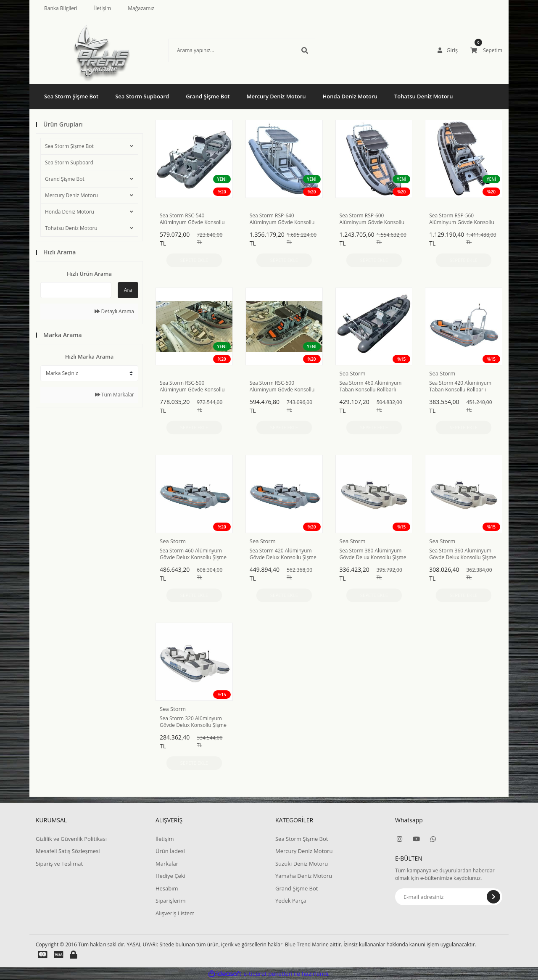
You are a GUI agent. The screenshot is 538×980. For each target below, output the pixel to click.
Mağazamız (141, 8)
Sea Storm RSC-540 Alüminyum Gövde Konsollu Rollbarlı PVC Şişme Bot (192, 219)
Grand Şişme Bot (65, 179)
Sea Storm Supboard (69, 162)
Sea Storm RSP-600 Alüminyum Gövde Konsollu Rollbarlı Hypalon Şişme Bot (372, 219)
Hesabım (167, 888)
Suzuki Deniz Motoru (302, 864)
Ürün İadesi (170, 851)
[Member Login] (448, 50)
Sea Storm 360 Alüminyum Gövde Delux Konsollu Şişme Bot (463, 554)
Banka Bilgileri (61, 8)
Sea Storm (353, 373)
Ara (128, 290)
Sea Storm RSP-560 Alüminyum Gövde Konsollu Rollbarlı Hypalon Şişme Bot (462, 219)
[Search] (229, 50)
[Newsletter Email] (449, 897)
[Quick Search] (76, 290)
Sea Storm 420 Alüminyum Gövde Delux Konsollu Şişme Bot (283, 554)
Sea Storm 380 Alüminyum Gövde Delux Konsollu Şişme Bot (373, 554)
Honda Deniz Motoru (70, 212)
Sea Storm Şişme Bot (69, 146)
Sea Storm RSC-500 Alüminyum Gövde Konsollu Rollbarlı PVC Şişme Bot (282, 386)
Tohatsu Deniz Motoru (71, 228)
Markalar (167, 864)
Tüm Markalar (115, 395)
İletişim (103, 8)
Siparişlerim (171, 901)
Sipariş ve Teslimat (59, 864)
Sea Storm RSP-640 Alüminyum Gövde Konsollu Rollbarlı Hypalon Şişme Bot (282, 219)
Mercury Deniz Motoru (71, 195)
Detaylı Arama (114, 311)
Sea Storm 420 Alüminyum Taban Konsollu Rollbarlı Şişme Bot (460, 386)
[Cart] (486, 50)
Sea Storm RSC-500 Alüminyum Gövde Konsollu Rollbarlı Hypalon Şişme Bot (192, 386)
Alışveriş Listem (175, 913)
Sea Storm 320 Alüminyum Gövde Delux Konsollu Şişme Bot (193, 722)
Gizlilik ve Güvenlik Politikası (71, 839)
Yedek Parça (291, 901)
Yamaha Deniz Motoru (304, 876)
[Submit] (493, 897)
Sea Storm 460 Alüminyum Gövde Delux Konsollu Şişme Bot (193, 554)
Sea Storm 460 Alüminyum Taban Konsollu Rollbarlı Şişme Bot (371, 386)
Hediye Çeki (170, 876)
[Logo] (90, 50)
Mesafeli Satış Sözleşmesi (68, 851)
